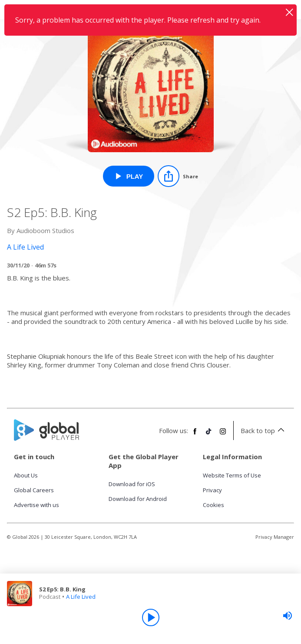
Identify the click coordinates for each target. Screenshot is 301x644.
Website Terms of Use (232, 475)
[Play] (151, 617)
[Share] (178, 176)
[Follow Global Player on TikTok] (209, 435)
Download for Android (138, 499)
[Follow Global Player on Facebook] (195, 435)
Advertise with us (36, 505)
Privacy (212, 490)
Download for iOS (132, 484)
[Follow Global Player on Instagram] (223, 435)
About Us (26, 475)
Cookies (213, 505)
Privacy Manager (275, 537)
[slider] (288, 616)
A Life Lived (81, 597)
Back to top (264, 430)
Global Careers (34, 490)
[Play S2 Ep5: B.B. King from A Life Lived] (129, 176)
